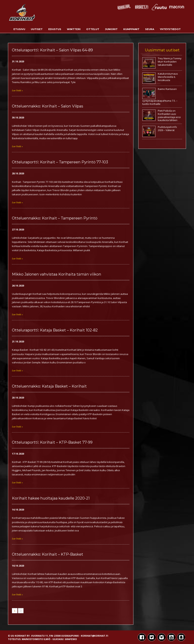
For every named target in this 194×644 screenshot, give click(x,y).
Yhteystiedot (170, 29)
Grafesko (71, 639)
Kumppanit (131, 29)
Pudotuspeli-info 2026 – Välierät (167, 129)
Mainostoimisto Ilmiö (36, 639)
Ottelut (93, 29)
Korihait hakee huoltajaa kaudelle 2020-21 (51, 498)
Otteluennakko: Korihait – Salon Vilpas (48, 106)
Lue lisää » (17, 90)
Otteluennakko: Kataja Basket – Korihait (49, 386)
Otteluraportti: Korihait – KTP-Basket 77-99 (52, 442)
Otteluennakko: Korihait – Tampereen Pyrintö (55, 218)
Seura (150, 29)
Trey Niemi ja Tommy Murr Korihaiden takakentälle (170, 62)
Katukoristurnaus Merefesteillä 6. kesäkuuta (168, 77)
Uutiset (37, 29)
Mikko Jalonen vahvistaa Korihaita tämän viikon (57, 274)
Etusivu (19, 29)
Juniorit (111, 29)
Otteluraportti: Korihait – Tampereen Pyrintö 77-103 (60, 162)
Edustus (55, 29)
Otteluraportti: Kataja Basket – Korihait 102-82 (55, 330)
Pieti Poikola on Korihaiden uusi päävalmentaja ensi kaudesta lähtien (169, 115)
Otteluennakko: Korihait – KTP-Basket (48, 554)
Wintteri (74, 29)
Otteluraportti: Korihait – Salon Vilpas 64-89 (52, 50)
